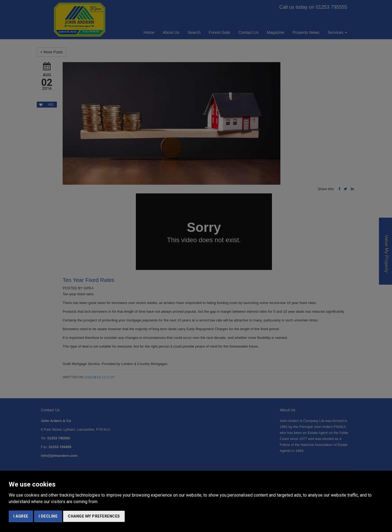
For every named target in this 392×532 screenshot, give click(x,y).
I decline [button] (48, 516)
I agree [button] (21, 516)
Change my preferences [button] (94, 516)
